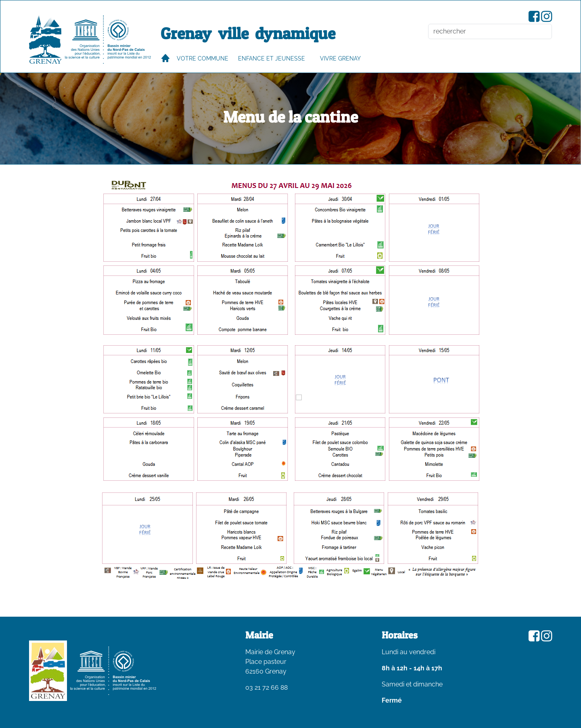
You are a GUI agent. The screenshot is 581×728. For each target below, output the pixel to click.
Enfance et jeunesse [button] (272, 58)
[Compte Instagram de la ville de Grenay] (547, 19)
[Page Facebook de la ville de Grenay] (534, 19)
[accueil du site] (45, 40)
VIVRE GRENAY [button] (340, 58)
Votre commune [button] (203, 58)
